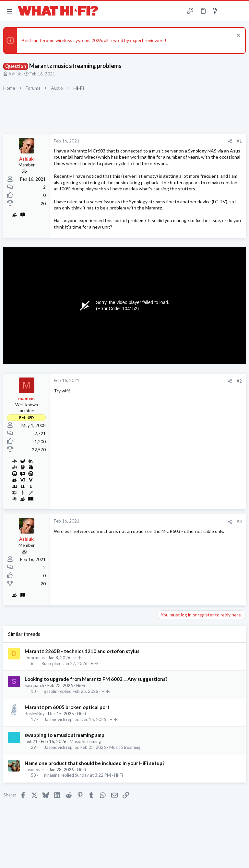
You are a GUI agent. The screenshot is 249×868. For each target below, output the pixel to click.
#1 (239, 141)
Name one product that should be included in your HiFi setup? (95, 763)
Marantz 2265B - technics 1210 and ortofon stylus (82, 651)
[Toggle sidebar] (228, 11)
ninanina (52, 775)
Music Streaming (85, 741)
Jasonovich (55, 720)
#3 (239, 522)
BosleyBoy (35, 714)
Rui (44, 664)
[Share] (230, 141)
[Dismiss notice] (237, 36)
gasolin (51, 691)
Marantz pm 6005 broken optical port (67, 707)
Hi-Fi (78, 658)
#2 (239, 381)
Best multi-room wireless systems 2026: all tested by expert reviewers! (94, 40)
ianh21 (31, 741)
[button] (10, 11)
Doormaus (35, 658)
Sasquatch (34, 685)
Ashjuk (15, 74)
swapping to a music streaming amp (65, 735)
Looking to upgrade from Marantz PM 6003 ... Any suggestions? (96, 679)
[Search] (240, 11)
